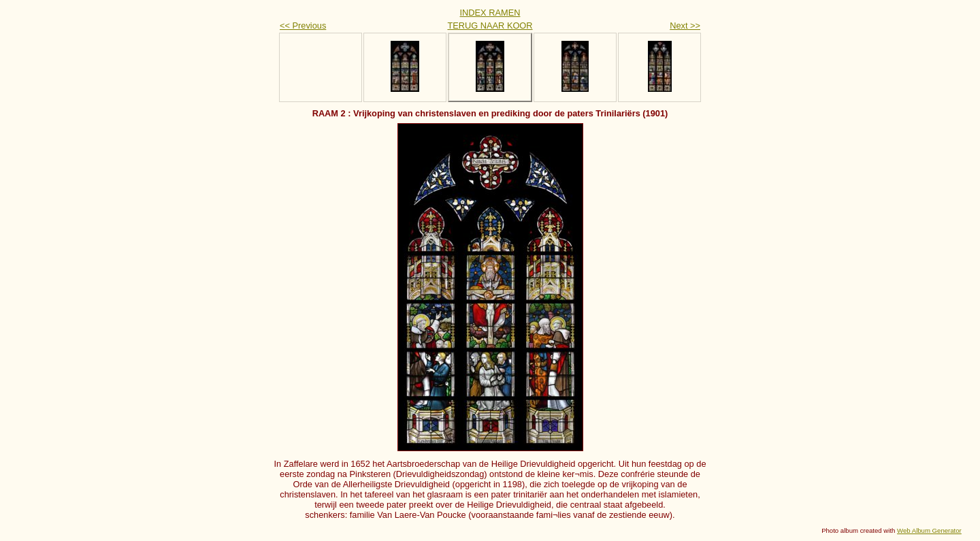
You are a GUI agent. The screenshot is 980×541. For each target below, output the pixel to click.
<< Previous (303, 26)
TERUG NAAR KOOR (490, 26)
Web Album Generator (929, 530)
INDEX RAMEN (490, 13)
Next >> (685, 26)
